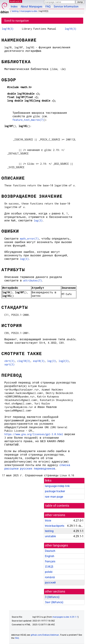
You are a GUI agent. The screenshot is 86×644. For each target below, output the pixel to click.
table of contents (57, 506)
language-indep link (57, 486)
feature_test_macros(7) (28, 120)
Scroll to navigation (16, 21)
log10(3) (8, 29)
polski (49, 572)
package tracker (55, 491)
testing (15, 11)
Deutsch (50, 551)
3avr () (54, 602)
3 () (52, 597)
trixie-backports (55, 526)
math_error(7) (29, 239)
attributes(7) (32, 280)
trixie (48, 521)
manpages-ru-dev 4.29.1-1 (65, 617)
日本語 (49, 567)
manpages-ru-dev (29, 11)
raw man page (54, 497)
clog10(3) (24, 361)
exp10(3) (39, 361)
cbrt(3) (9, 361)
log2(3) (64, 361)
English (50, 556)
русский (50, 582)
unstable (50, 536)
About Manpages (32, 7)
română (50, 577)
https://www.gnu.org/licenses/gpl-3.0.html (34, 434)
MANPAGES (16, 1)
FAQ (48, 7)
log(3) (38, 220)
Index (14, 7)
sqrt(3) (9, 364)
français (50, 561)
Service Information (66, 7)
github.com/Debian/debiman (45, 635)
